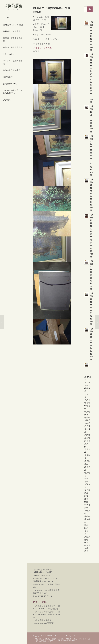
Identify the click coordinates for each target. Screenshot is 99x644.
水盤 (86, 496)
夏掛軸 (87, 438)
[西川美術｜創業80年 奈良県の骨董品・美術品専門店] (13, 7)
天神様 (87, 441)
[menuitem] (13, 18)
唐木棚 (87, 435)
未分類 (87, 490)
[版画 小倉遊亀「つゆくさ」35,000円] (2, 322)
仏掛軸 (87, 412)
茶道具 (87, 537)
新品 (86, 464)
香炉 (86, 551)
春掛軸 (87, 473)
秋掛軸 (87, 516)
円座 (86, 414)
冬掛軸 (87, 417)
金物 (86, 548)
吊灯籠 (87, 426)
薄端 (86, 540)
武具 (86, 493)
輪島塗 (87, 545)
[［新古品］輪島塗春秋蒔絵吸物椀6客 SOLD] (97, 322)
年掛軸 (87, 461)
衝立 (86, 542)
